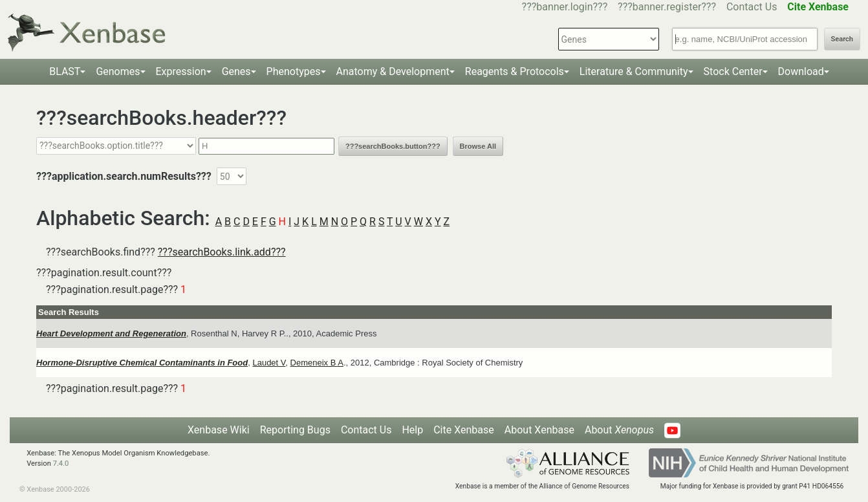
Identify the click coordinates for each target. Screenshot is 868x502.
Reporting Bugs (295, 430)
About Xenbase (539, 430)
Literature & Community (634, 71)
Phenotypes (294, 71)
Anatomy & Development (393, 71)
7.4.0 (61, 464)
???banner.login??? (565, 7)
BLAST (65, 71)
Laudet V (269, 363)
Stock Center (733, 71)
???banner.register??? (667, 7)
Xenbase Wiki (219, 430)
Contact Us (752, 7)
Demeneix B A (317, 363)
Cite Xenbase (464, 430)
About (619, 430)
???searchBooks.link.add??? (222, 252)
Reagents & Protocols (515, 71)
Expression (181, 71)
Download (801, 71)
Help (412, 430)
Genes (236, 71)
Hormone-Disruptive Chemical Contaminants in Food (142, 363)
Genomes (118, 71)
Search (842, 39)
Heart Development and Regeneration (111, 333)
